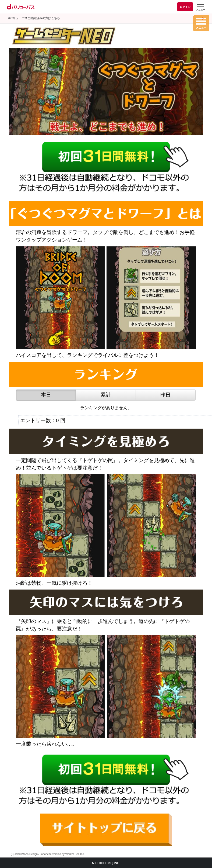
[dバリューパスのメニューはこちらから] (200, 7)
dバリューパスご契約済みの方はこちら (34, 18)
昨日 (165, 395)
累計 (106, 395)
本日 (46, 395)
